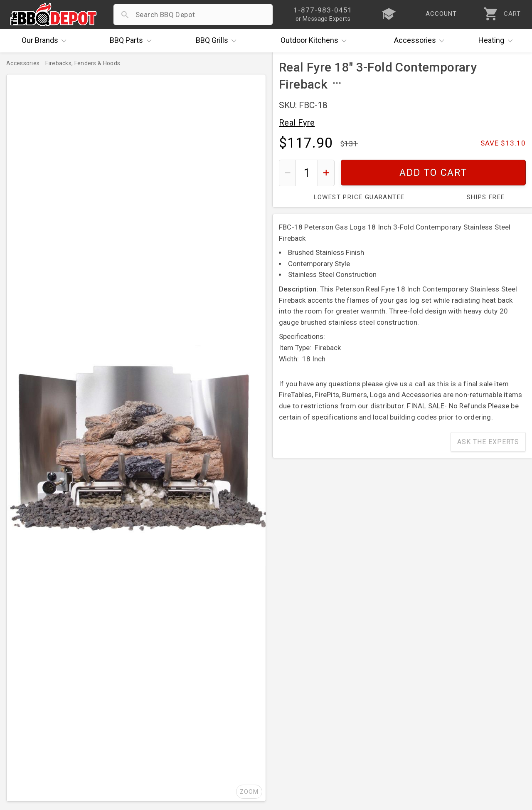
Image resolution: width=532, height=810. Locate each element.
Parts (133, 41)
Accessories (421, 41)
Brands (46, 41)
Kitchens (316, 41)
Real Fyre (297, 123)
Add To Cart (433, 173)
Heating (498, 41)
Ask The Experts (488, 442)
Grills (218, 41)
